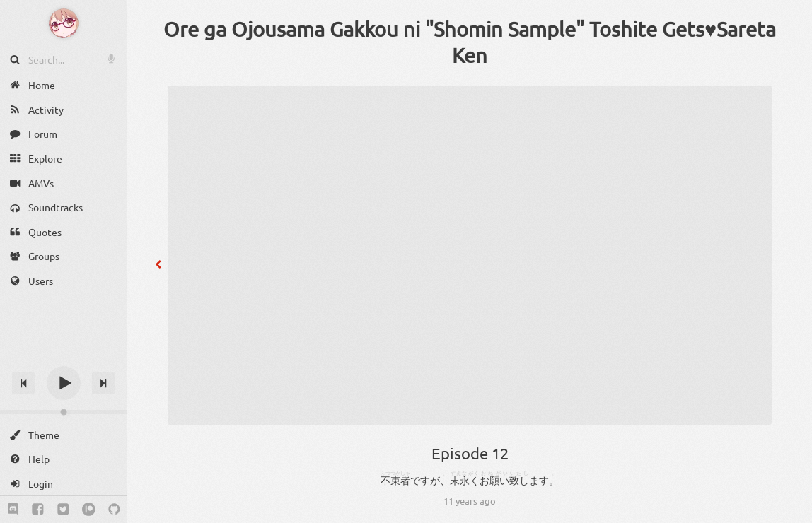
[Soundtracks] (63, 207)
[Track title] (63, 358)
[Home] (63, 85)
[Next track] (103, 383)
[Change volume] (63, 412)
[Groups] (63, 256)
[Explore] (63, 159)
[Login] (63, 484)
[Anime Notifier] (64, 23)
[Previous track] (23, 383)
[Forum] (63, 134)
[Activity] (63, 110)
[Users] (63, 281)
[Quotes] (63, 232)
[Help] (63, 459)
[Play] (64, 383)
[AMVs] (63, 183)
